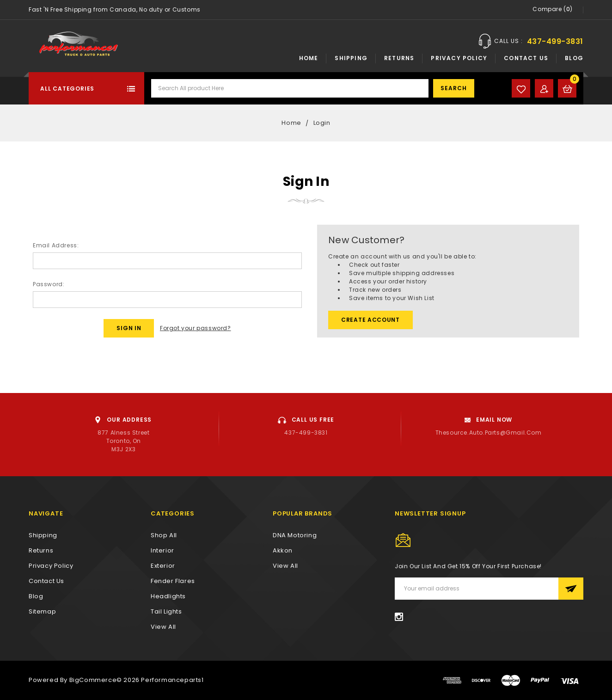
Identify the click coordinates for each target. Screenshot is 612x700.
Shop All (164, 535)
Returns (399, 58)
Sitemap (42, 611)
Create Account (370, 320)
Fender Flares (173, 581)
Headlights (168, 596)
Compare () (553, 9)
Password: (49, 284)
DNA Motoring (295, 535)
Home (309, 58)
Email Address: (56, 245)
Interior (162, 550)
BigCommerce (93, 680)
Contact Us (526, 58)
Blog (574, 58)
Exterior (163, 566)
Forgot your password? (196, 328)
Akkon (283, 550)
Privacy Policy (459, 58)
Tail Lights (166, 611)
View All (285, 566)
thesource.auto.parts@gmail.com (489, 433)
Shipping (351, 58)
